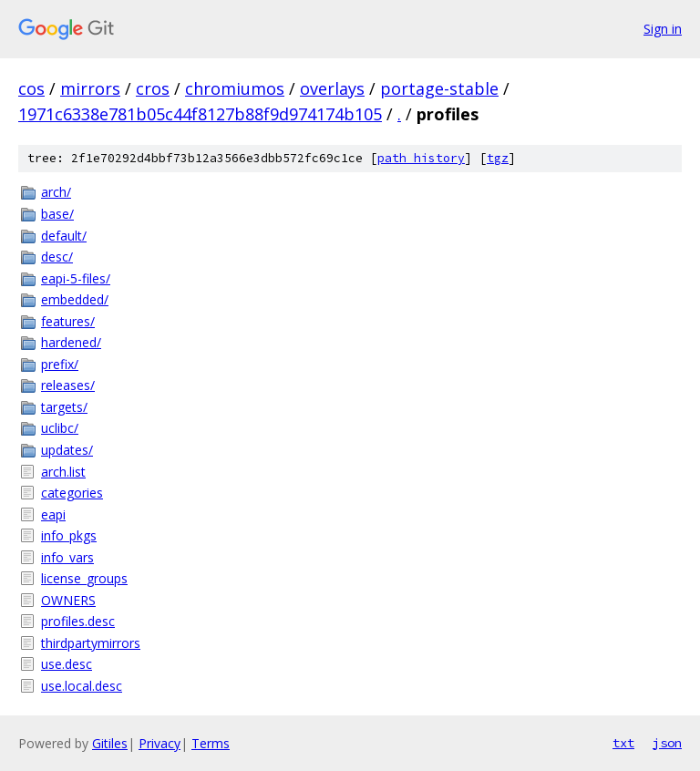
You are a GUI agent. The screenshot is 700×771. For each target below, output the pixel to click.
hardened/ (71, 342)
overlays (332, 88)
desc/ (57, 257)
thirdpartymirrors (91, 643)
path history (421, 158)
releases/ (68, 385)
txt (623, 743)
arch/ (56, 192)
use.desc (67, 664)
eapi (53, 514)
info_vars (67, 557)
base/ (57, 214)
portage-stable (439, 88)
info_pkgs (69, 535)
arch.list (63, 472)
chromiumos (235, 88)
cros (153, 88)
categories (72, 493)
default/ (64, 236)
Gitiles (110, 743)
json (667, 743)
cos (31, 88)
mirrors (90, 88)
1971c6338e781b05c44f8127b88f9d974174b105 (200, 114)
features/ (68, 321)
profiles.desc (78, 621)
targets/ (64, 407)
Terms (211, 743)
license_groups (84, 578)
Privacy (160, 743)
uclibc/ (60, 428)
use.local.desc (82, 686)
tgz (498, 158)
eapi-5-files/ (76, 278)
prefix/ (60, 364)
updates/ (67, 450)
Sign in (663, 29)
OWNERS (68, 600)
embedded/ (75, 299)
